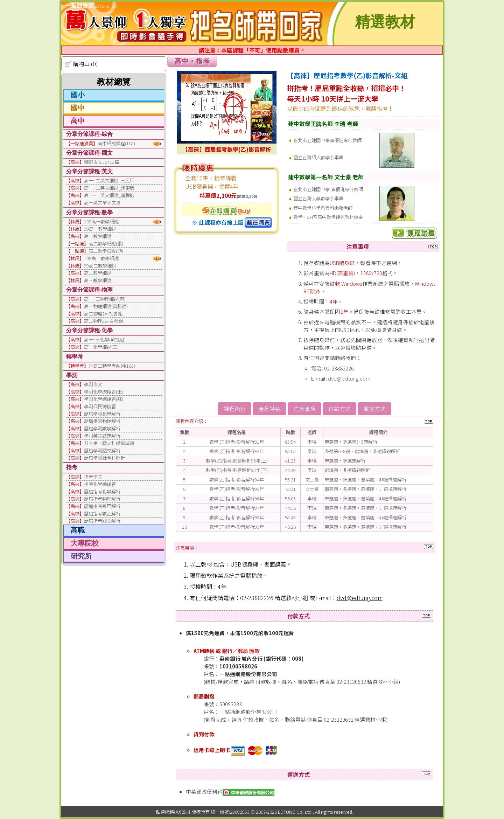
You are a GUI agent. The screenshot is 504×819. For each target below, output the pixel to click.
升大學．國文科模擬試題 (109, 443)
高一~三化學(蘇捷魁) (105, 339)
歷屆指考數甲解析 (102, 506)
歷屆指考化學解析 (102, 491)
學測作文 (93, 384)
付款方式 (339, 409)
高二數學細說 (98, 273)
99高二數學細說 (100, 266)
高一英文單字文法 (102, 203)
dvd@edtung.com (349, 378)
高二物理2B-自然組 (103, 321)
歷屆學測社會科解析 (104, 458)
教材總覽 (114, 82)
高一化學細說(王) (101, 347)
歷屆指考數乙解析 (102, 513)
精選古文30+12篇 (101, 162)
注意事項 (304, 409)
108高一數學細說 (101, 221)
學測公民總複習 (100, 406)
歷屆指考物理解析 (102, 499)
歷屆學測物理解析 (102, 421)
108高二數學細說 (101, 258)
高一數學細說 (98, 236)
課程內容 (234, 409)
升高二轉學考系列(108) (112, 366)
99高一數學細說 (100, 229)
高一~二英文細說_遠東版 (109, 188)
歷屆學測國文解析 (102, 450)
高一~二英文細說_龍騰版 (109, 195)
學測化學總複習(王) (104, 392)
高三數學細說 (98, 280)
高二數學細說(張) (106, 244)
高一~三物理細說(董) (105, 299)
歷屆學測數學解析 (102, 428)
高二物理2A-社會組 (103, 314)
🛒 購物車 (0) (81, 64)
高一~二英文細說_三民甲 (109, 181)
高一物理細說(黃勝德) (106, 306)
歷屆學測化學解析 (102, 414)
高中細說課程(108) (116, 143)
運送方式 (374, 409)
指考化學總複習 (100, 484)
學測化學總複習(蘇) (104, 399)
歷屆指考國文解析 (102, 521)
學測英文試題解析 (102, 436)
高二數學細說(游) (106, 251)
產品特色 (269, 409)
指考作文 (93, 477)
